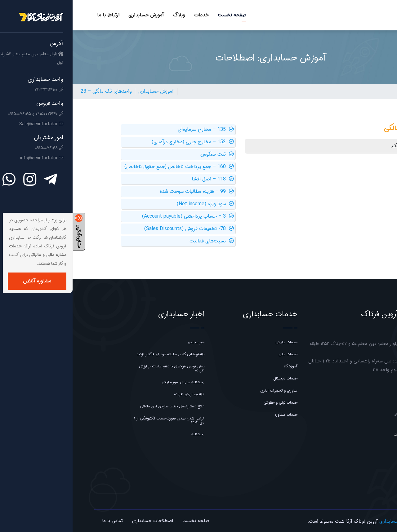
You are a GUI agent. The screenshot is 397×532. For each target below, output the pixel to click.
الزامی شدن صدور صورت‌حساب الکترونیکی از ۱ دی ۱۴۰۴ (97, 420)
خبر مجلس (123, 342)
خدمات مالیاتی (214, 342)
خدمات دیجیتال (213, 378)
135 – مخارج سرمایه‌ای (133, 130)
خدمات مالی (215, 354)
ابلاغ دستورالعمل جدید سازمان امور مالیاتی (100, 406)
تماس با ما (40, 521)
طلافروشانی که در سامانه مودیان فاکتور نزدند (98, 354)
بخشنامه (125, 434)
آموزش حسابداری (74, 15)
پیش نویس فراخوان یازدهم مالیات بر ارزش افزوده (99, 368)
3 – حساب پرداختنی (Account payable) (115, 216)
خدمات (129, 15)
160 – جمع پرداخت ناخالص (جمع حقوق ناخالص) (107, 167)
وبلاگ (107, 15)
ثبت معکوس (145, 154)
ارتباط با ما (36, 15)
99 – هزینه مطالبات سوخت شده (124, 192)
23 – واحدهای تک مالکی (34, 91)
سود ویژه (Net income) (133, 204)
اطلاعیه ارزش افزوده (117, 394)
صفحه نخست (159, 15)
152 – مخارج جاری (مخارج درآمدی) (120, 142)
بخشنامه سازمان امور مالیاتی (110, 382)
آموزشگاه (218, 366)
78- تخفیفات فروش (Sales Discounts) (116, 229)
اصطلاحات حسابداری (80, 521)
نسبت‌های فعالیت (139, 241)
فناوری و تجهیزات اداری (206, 390)
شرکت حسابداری (323, 521)
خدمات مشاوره (214, 415)
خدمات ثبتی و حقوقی (208, 403)
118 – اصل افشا (140, 179)
